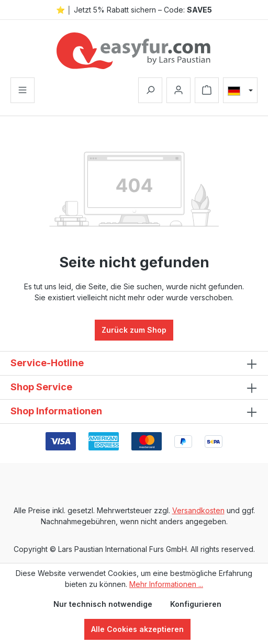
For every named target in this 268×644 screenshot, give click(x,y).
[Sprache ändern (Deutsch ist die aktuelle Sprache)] (240, 91)
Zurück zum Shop (134, 330)
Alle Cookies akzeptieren (137, 629)
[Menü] (23, 90)
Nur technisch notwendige (103, 604)
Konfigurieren (196, 604)
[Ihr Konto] (178, 90)
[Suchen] (150, 90)
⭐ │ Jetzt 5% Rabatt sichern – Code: (134, 10)
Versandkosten (198, 510)
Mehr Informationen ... (166, 584)
